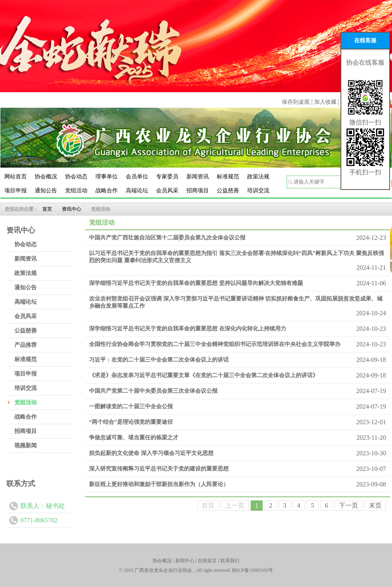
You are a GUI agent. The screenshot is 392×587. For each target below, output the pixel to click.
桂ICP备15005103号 (252, 570)
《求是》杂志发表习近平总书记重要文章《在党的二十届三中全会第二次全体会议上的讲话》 (204, 375)
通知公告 (46, 191)
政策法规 (258, 177)
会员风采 (167, 191)
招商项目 (198, 191)
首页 (47, 209)
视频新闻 (26, 446)
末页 (375, 505)
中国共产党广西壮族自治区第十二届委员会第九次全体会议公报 (167, 238)
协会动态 (76, 177)
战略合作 (107, 191)
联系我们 (230, 561)
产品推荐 (26, 345)
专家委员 (167, 177)
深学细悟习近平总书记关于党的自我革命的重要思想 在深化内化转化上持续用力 (188, 329)
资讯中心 (71, 209)
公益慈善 (228, 191)
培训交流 (258, 191)
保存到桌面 (296, 102)
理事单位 (107, 177)
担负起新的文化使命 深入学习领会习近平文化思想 (151, 453)
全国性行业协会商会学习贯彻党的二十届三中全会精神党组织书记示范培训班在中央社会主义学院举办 (215, 344)
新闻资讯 (198, 177)
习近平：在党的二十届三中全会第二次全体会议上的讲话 (159, 360)
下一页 (348, 505)
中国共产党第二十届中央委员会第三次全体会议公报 (153, 391)
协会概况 (46, 177)
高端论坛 (137, 191)
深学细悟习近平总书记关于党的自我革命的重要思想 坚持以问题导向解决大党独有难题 (196, 283)
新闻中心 (185, 561)
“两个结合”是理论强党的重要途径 (131, 422)
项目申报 (16, 191)
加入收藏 (326, 102)
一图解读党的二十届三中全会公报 (131, 406)
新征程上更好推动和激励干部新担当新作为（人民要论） (159, 484)
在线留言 (207, 561)
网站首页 (16, 177)
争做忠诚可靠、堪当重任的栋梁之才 (134, 438)
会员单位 (137, 177)
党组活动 (76, 191)
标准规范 (228, 177)
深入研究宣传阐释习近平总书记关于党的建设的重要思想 (159, 469)
